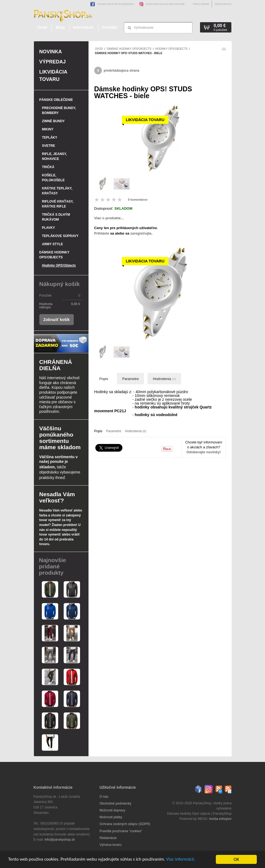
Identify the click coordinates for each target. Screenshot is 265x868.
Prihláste (102, 233)
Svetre (49, 146)
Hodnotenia (164, 379)
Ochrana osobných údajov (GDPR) (125, 824)
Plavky (49, 228)
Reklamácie (108, 838)
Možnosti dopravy (112, 810)
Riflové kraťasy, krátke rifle (58, 204)
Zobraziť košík (57, 320)
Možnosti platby (111, 817)
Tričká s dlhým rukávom (56, 217)
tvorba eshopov (220, 819)
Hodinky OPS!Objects (171, 49)
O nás (104, 797)
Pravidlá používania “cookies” (121, 831)
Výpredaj (53, 62)
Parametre (130, 379)
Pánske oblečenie (56, 100)
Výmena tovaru (111, 845)
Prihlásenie (201, 4)
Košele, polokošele (53, 178)
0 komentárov (138, 200)
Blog (60, 27)
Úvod (42, 27)
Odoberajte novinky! (204, 452)
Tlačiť (224, 50)
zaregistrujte (141, 233)
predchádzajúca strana (117, 71)
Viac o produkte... (109, 218)
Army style (53, 244)
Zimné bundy (53, 121)
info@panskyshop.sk (60, 840)
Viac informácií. (181, 860)
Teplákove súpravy (60, 236)
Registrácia (223, 4)
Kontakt (110, 27)
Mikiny (48, 129)
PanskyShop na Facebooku (112, 4)
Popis (104, 379)
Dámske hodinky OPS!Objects (129, 49)
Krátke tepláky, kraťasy (57, 191)
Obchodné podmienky (115, 803)
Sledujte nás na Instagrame (161, 4)
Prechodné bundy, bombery (59, 110)
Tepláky (50, 138)
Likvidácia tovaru (53, 76)
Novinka (51, 52)
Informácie (83, 27)
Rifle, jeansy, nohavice (55, 156)
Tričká (48, 167)
